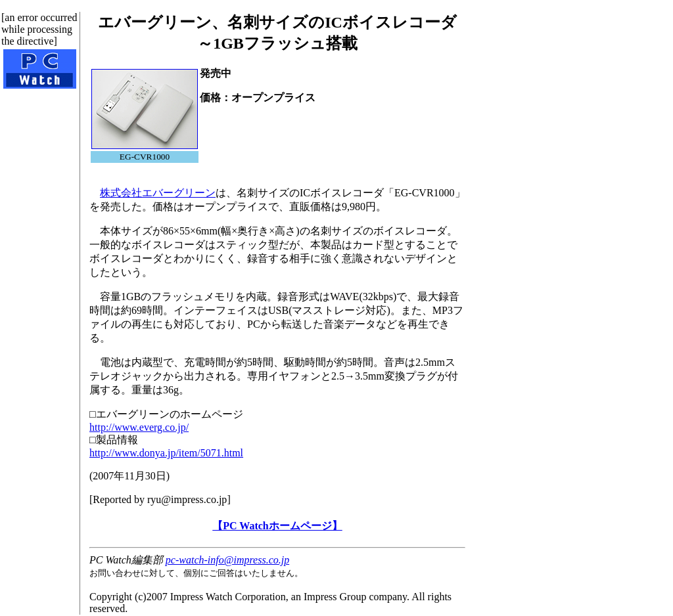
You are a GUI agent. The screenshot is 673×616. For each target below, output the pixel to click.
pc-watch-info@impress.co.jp (227, 560)
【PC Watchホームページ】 (277, 526)
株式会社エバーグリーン (158, 193)
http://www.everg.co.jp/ (139, 427)
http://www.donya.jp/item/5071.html (166, 453)
